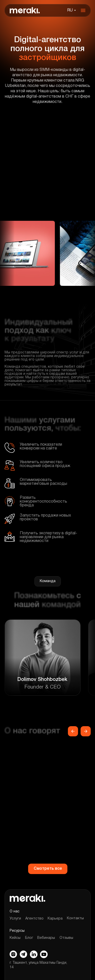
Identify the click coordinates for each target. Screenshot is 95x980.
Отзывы (66, 938)
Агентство (34, 919)
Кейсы (15, 938)
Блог (29, 938)
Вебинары (46, 938)
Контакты (75, 918)
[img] (25, 10)
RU (70, 10)
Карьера (55, 919)
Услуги (15, 919)
